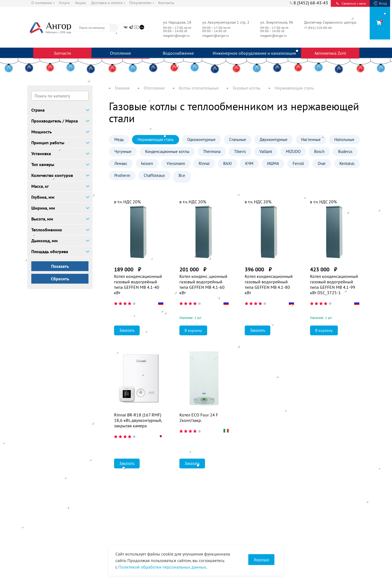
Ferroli (298, 163)
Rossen (147, 163)
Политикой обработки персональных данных (162, 567)
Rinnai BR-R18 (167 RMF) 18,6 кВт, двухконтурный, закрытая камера (138, 420)
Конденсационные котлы (167, 151)
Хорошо (261, 560)
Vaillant (266, 151)
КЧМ (249, 163)
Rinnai (204, 163)
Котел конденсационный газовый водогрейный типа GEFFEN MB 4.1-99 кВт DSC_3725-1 (334, 284)
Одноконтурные (201, 139)
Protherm (122, 175)
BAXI (227, 163)
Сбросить (60, 279)
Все (182, 175)
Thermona (212, 151)
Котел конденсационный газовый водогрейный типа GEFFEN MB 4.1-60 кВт (203, 284)
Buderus (345, 151)
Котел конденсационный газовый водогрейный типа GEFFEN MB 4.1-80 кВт (269, 284)
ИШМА (273, 163)
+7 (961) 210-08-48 (318, 28)
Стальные (238, 139)
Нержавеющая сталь (156, 139)
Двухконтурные (274, 139)
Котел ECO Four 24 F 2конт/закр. (199, 418)
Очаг (322, 163)
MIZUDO (293, 151)
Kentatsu (347, 163)
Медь (119, 139)
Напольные (344, 139)
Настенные (311, 139)
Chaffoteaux (154, 175)
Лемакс (121, 163)
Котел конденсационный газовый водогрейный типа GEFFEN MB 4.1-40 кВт (138, 284)
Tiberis (240, 151)
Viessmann (176, 163)
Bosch (319, 151)
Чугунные (123, 151)
